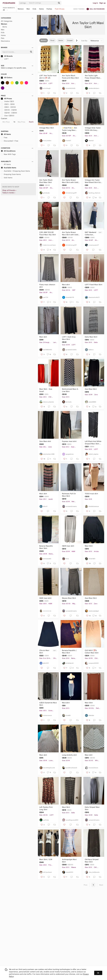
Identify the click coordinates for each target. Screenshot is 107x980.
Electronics (5, 41)
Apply (31, 122)
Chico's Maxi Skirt (44, 652)
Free (4, 138)
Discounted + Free (10, 141)
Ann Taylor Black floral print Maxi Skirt (70, 77)
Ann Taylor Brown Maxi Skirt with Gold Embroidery (70, 181)
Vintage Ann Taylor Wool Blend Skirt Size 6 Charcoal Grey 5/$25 (93, 181)
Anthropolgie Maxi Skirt (69, 861)
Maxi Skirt (89, 546)
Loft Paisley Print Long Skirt (46, 808)
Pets (3, 38)
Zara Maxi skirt (45, 441)
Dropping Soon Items (11, 174)
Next (101, 885)
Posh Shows (60, 9)
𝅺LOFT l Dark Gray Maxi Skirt (69, 338)
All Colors (7, 78)
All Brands (7, 56)
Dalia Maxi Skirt (91, 337)
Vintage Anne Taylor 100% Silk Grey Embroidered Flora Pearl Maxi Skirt (93, 129)
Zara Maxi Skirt (91, 389)
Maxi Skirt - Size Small (46, 390)
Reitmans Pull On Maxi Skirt (69, 495)
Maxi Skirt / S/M (46, 859)
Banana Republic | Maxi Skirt (69, 652)
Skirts (5, 27)
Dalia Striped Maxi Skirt (92, 808)
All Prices (6, 99)
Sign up (102, 3)
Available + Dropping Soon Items (15, 171)
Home (41, 9)
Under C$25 (7, 101)
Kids (34, 9)
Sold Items (7, 178)
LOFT (5, 59)
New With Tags (8, 154)
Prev (86, 885)
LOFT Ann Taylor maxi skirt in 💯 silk (48, 77)
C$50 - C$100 (8, 107)
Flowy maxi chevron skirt (47, 286)
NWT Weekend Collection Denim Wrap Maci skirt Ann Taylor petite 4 (91, 234)
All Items (6, 134)
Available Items (9, 168)
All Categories (7, 21)
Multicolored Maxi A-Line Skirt (70, 390)
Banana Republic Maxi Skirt (46, 547)
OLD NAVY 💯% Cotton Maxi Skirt (92, 652)
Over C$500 (8, 116)
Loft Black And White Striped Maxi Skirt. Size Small (93, 443)
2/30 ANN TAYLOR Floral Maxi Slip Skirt (48, 233)
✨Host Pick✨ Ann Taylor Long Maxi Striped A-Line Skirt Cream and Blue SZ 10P (70, 129)
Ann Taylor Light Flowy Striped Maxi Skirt (92, 77)
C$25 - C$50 (8, 104)
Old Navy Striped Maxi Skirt (92, 861)
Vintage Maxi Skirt (47, 128)
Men (28, 9)
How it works (79, 9)
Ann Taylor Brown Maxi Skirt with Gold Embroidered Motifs (70, 234)
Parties (49, 9)
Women (21, 9)
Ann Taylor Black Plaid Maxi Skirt (46, 181)
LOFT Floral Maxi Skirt (94, 285)
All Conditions (8, 151)
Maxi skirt (66, 285)
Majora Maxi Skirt (69, 598)
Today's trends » (9, 193)
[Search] (43, 3)
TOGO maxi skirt (91, 494)
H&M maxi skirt (68, 546)
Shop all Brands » (9, 190)
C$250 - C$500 (9, 113)
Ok (98, 973)
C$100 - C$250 (9, 110)
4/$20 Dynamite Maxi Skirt (48, 704)
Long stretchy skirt (69, 755)
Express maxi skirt (69, 441)
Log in (95, 3)
